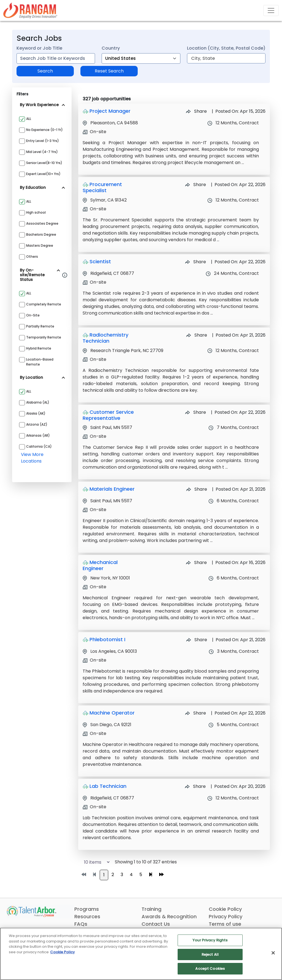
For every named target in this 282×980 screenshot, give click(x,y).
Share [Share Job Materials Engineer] (197, 489)
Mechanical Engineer (100, 565)
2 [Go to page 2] (113, 875)
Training (151, 909)
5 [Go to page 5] (141, 875)
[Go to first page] (84, 875)
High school (36, 212)
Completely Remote (44, 304)
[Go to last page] (161, 875)
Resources (87, 916)
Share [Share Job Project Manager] (196, 111)
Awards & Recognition (169, 916)
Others (32, 257)
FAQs (81, 924)
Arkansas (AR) (38, 435)
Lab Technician (108, 786)
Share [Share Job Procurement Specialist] (196, 185)
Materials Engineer (112, 489)
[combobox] (56, 58)
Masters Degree (40, 245)
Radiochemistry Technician (105, 338)
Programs (87, 909)
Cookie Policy (225, 909)
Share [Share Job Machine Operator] (196, 713)
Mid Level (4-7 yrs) (42, 152)
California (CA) (39, 446)
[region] (141, 954)
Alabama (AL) (38, 402)
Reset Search (109, 71)
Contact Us (156, 924)
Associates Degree (42, 223)
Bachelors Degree (41, 234)
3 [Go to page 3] (122, 875)
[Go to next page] (151, 875)
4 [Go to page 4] (131, 875)
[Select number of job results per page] (94, 862)
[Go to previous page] (94, 875)
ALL (29, 119)
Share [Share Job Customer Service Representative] (196, 412)
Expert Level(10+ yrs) (43, 174)
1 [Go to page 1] (104, 875)
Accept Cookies (210, 969)
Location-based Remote (40, 362)
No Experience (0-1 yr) (44, 130)
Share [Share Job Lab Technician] (195, 786)
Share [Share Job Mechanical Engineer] (196, 563)
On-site (33, 315)
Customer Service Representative (108, 415)
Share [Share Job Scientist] (196, 262)
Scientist (100, 261)
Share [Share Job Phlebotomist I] (197, 640)
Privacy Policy (226, 916)
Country (111, 48)
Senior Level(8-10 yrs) (44, 163)
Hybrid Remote (39, 348)
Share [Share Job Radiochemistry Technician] (197, 335)
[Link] (30, 10)
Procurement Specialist (102, 187)
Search (45, 71)
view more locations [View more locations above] (32, 458)
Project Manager (110, 111)
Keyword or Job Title (39, 48)
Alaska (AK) (36, 413)
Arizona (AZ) (37, 424)
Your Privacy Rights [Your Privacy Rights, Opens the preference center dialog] (210, 940)
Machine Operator (112, 713)
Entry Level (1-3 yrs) (43, 141)
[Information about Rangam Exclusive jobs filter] (65, 275)
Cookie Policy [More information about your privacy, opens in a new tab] (63, 952)
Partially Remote (40, 326)
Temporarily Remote (44, 337)
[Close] (273, 953)
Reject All (210, 955)
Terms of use (225, 924)
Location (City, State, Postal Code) (226, 48)
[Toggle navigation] (271, 10)
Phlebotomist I (107, 639)
